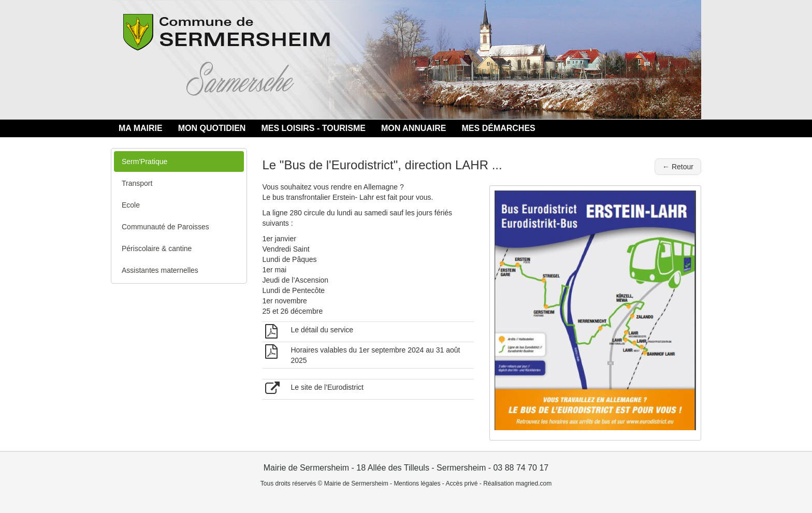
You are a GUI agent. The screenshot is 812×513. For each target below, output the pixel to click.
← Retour (678, 167)
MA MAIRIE (141, 128)
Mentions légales (417, 483)
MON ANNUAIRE (414, 128)
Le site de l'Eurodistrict (327, 387)
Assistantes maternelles (160, 270)
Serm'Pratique (144, 162)
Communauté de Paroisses (165, 227)
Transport (137, 183)
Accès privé (461, 483)
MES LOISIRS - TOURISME (313, 128)
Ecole (131, 205)
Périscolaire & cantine (157, 248)
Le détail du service (322, 330)
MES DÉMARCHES (499, 128)
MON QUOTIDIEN (212, 128)
